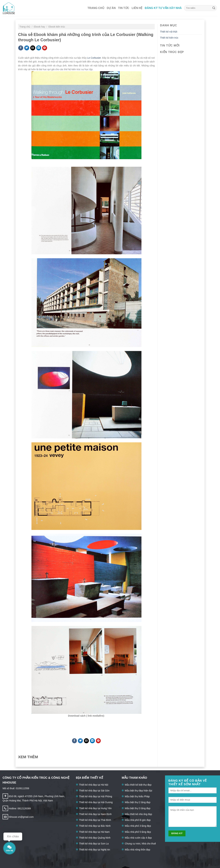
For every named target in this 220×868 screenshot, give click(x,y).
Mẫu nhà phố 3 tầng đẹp (138, 826)
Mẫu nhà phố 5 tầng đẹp (138, 832)
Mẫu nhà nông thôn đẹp (137, 850)
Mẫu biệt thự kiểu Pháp (137, 796)
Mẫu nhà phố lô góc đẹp (138, 820)
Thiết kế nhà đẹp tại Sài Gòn (94, 791)
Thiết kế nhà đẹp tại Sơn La (94, 844)
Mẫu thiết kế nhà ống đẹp (138, 814)
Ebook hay (40, 27)
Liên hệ (137, 8)
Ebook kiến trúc (57, 27)
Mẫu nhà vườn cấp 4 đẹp (138, 838)
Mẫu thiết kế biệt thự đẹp (138, 785)
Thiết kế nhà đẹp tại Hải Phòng (96, 796)
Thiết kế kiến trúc (169, 38)
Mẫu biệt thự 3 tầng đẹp (137, 808)
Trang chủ (96, 8)
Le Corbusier (94, 58)
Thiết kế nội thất (169, 32)
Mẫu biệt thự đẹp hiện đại (138, 791)
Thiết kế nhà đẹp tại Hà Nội (94, 785)
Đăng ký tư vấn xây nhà (163, 8)
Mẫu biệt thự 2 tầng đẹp (137, 802)
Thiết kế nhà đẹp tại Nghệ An (95, 850)
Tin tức (124, 8)
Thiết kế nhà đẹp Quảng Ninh (95, 838)
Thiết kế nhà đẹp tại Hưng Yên (95, 808)
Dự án (111, 8)
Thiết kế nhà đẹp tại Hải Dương (96, 802)
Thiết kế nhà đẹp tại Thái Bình (95, 820)
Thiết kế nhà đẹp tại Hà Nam (94, 832)
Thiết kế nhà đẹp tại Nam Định (95, 814)
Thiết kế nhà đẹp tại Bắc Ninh (95, 826)
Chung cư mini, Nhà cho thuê (140, 844)
